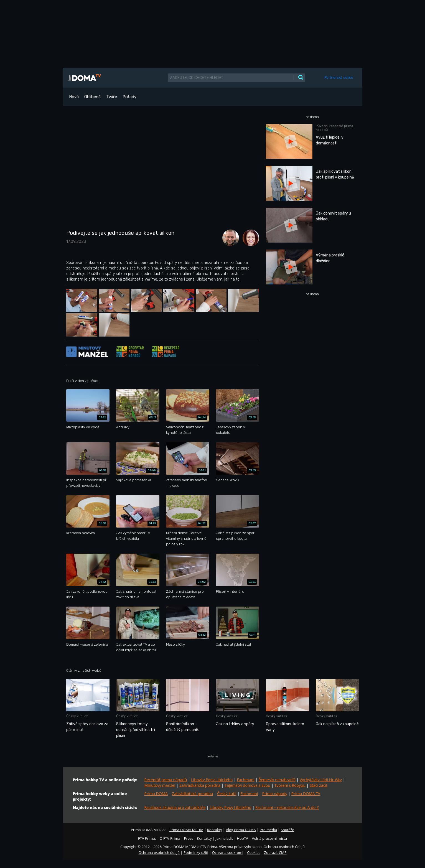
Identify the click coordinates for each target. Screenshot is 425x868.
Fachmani (245, 780)
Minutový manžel (160, 785)
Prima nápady (275, 794)
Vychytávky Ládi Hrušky (321, 780)
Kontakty (215, 830)
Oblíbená (92, 97)
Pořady (129, 97)
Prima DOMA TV (306, 794)
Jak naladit (224, 838)
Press (189, 838)
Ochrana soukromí (228, 852)
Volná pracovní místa (269, 838)
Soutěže (287, 830)
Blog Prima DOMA (241, 830)
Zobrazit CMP (275, 852)
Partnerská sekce (339, 77)
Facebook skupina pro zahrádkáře (175, 807)
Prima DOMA (156, 794)
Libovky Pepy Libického (212, 780)
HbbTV (242, 838)
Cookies (254, 852)
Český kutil (227, 794)
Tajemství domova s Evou (247, 785)
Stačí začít (319, 785)
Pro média (268, 830)
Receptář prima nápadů (166, 780)
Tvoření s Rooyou (290, 785)
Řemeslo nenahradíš (277, 780)
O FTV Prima (170, 838)
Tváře (112, 97)
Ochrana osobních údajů (159, 852)
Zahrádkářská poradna (200, 785)
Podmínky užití (196, 852)
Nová (74, 97)
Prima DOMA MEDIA (186, 830)
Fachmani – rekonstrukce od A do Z (287, 807)
